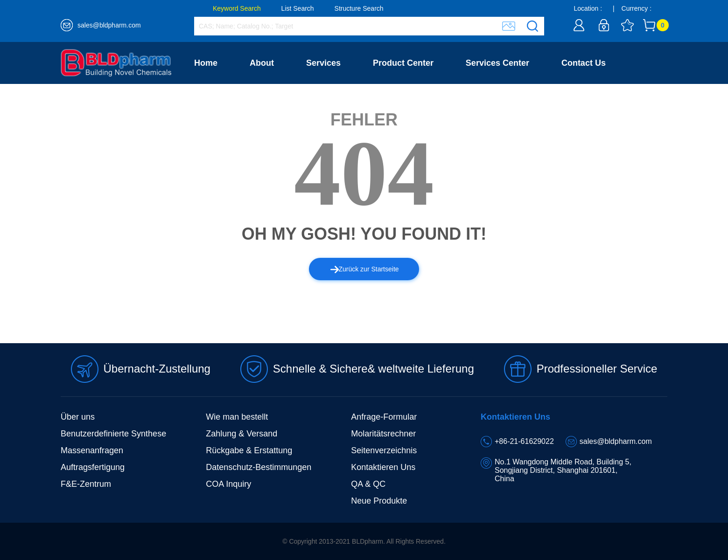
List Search (298, 8)
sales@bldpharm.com (109, 25)
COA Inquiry (228, 484)
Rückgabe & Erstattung (249, 450)
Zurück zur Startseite (365, 269)
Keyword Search (237, 8)
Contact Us (584, 63)
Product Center (403, 63)
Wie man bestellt (237, 417)
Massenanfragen (92, 450)
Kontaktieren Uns (383, 467)
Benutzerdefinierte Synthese (113, 434)
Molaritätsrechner (383, 434)
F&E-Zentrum (86, 484)
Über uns (78, 417)
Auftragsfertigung (93, 467)
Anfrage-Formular (384, 417)
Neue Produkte (379, 501)
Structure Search (359, 8)
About (262, 63)
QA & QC (368, 484)
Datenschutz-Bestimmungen (259, 467)
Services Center (497, 63)
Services (323, 63)
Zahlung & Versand (241, 434)
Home (206, 63)
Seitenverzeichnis (384, 450)
